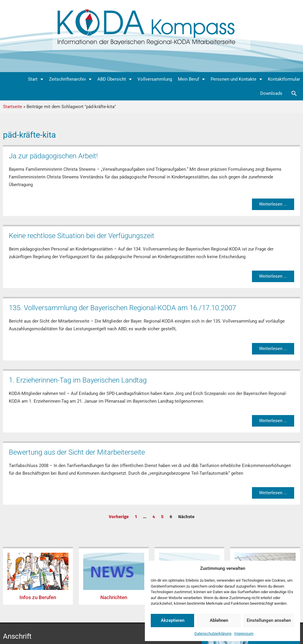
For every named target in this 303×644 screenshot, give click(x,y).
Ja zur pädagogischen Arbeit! (53, 156)
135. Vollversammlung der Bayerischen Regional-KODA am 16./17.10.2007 (122, 308)
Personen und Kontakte (236, 79)
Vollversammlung (155, 79)
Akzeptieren (173, 620)
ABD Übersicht (114, 79)
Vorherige (119, 517)
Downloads (271, 93)
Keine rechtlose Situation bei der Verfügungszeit (82, 236)
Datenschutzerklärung (213, 634)
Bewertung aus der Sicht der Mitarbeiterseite (77, 452)
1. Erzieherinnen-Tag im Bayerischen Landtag (78, 380)
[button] (294, 93)
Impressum (244, 634)
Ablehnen (219, 620)
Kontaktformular (284, 79)
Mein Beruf (191, 79)
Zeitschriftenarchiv (70, 79)
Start (36, 79)
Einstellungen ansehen (269, 620)
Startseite (13, 107)
